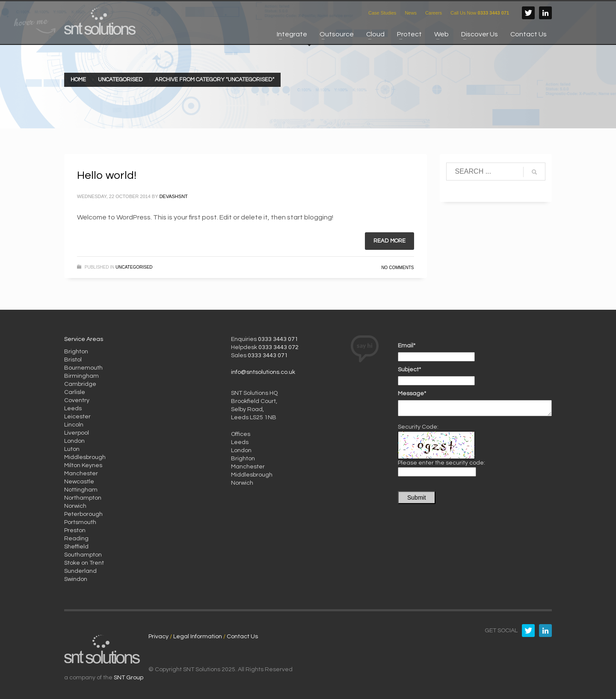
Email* (407, 346)
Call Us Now (480, 13)
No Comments (397, 268)
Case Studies (382, 13)
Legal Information (198, 637)
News (411, 13)
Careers (434, 13)
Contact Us (242, 637)
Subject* (409, 370)
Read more (389, 241)
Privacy (158, 637)
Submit (417, 498)
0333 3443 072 (278, 347)
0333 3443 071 (278, 339)
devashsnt (173, 196)
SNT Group (129, 678)
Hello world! (107, 175)
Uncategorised (134, 267)
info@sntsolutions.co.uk (263, 372)
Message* (412, 394)
